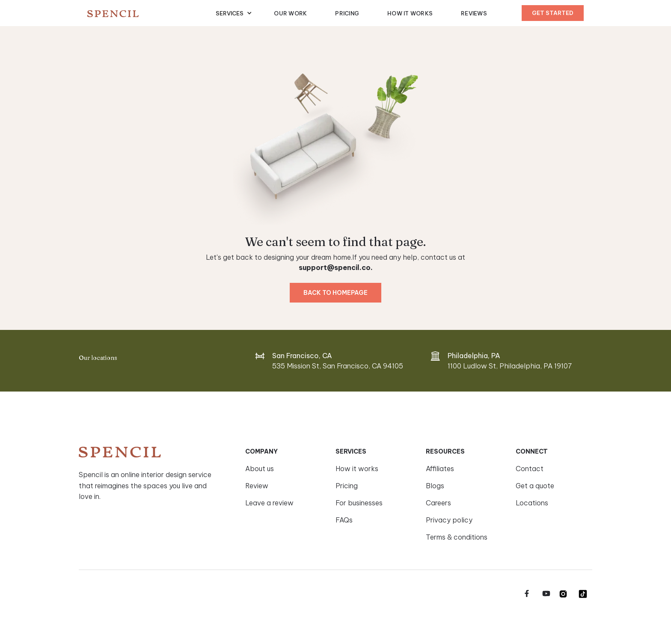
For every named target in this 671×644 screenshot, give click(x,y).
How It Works (410, 13)
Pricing (347, 13)
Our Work (290, 13)
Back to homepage (335, 293)
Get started (553, 13)
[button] (234, 13)
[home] (151, 13)
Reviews (474, 13)
